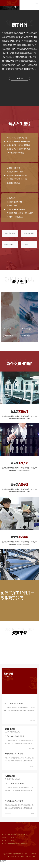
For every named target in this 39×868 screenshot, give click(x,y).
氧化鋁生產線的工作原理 (14, 754)
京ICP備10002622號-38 (11, 856)
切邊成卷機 (11, 198)
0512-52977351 (11, 838)
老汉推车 (3, 861)
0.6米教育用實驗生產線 (15, 153)
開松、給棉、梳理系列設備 (17, 138)
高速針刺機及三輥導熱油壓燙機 (18, 145)
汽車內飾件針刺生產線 (15, 172)
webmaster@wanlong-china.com (17, 844)
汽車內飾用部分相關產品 (16, 209)
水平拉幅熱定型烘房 (14, 202)
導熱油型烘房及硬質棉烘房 (17, 175)
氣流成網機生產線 (14, 183)
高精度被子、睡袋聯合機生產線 (18, 149)
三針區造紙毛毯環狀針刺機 (17, 179)
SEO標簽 (34, 854)
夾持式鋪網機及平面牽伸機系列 (18, 141)
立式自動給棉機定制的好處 (14, 703)
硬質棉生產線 (12, 206)
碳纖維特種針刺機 (14, 168)
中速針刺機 (9, 244)
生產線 (25, 244)
